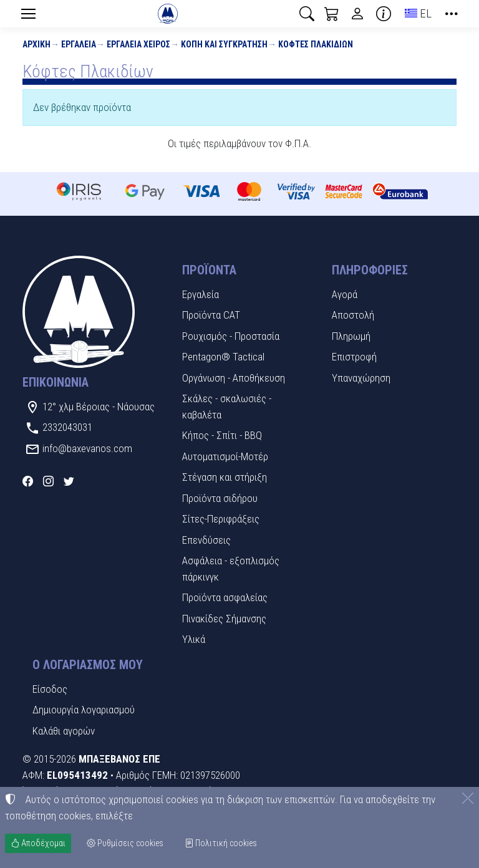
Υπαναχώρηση (361, 378)
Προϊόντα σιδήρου (220, 498)
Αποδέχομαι (38, 843)
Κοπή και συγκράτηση (224, 44)
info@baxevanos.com (87, 448)
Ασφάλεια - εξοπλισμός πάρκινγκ (231, 569)
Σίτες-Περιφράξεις (221, 519)
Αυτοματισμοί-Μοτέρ (225, 456)
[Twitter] (69, 481)
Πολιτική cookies (221, 843)
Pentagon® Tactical (223, 357)
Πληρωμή (351, 336)
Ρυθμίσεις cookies (125, 843)
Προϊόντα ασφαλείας (225, 597)
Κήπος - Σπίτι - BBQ (222, 435)
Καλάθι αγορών (64, 731)
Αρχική (36, 44)
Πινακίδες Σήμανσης (224, 619)
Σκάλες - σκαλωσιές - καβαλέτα (227, 407)
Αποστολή (353, 315)
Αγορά (345, 294)
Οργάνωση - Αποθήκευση (234, 378)
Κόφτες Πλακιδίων (316, 44)
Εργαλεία (79, 44)
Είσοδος (50, 689)
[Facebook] (28, 481)
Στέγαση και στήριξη (225, 477)
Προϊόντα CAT (211, 315)
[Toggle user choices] (357, 14)
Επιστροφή (354, 357)
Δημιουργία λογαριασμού (84, 710)
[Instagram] (48, 481)
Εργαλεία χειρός (138, 44)
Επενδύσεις (206, 540)
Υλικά (194, 639)
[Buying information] (384, 14)
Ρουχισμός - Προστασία (231, 336)
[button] (307, 14)
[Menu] (28, 14)
